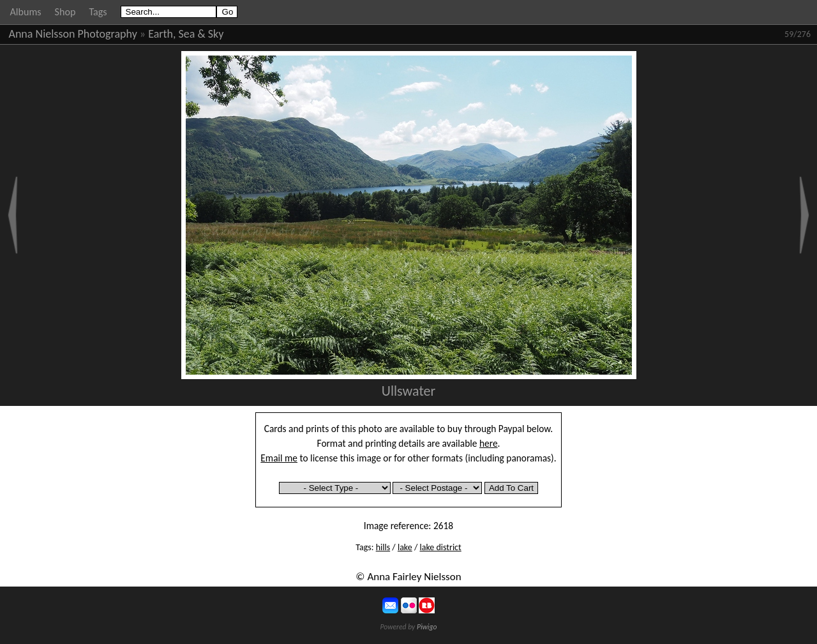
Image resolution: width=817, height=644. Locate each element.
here (489, 443)
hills (383, 547)
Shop (65, 12)
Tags (98, 12)
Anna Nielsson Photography (73, 34)
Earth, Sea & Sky (186, 34)
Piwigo (427, 627)
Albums (26, 12)
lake (405, 547)
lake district (440, 547)
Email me (279, 458)
